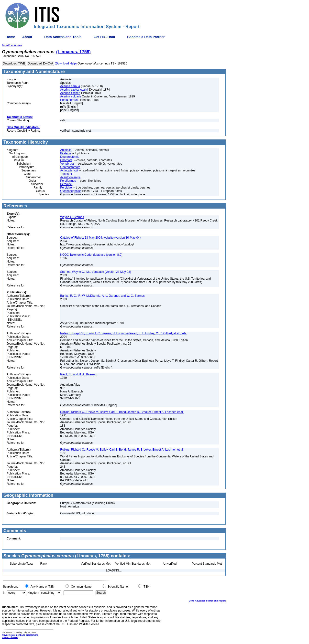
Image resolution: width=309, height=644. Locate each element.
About (27, 37)
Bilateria (65, 153)
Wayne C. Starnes (72, 217)
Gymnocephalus (71, 191)
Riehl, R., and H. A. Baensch (79, 374)
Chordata (66, 160)
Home (10, 37)
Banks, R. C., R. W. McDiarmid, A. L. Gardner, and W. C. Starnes (102, 296)
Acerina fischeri (70, 93)
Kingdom (33, 593)
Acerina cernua (70, 86)
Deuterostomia (70, 157)
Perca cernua (69, 100)
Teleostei (66, 174)
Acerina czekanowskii (74, 90)
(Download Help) (66, 63)
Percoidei (66, 184)
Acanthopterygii (70, 177)
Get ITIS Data (104, 37)
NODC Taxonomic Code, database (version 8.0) (91, 255)
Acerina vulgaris (71, 96)
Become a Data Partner (146, 37)
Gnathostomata (70, 167)
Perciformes (68, 181)
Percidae (66, 188)
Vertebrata (67, 164)
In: (5, 593)
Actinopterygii (69, 170)
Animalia (66, 150)
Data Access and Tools (63, 37)
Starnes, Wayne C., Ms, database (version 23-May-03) (96, 272)
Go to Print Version (12, 45)
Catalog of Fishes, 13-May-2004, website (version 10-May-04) (100, 238)
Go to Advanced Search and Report (207, 601)
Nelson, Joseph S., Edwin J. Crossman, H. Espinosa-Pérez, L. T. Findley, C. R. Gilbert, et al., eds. (124, 333)
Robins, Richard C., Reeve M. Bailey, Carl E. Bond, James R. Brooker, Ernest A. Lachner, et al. (122, 412)
